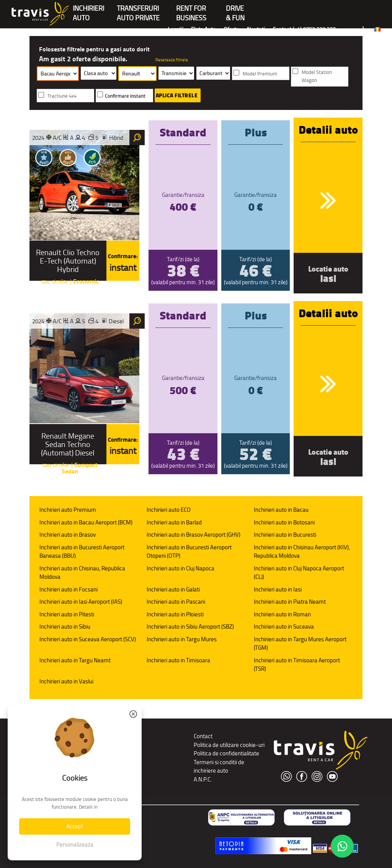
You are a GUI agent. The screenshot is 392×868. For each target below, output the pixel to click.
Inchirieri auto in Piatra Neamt (290, 602)
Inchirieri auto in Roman (282, 614)
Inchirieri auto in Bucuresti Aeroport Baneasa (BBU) (82, 552)
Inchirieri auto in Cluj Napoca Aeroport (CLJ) (299, 573)
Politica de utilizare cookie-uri (229, 745)
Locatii (176, 29)
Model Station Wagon (317, 76)
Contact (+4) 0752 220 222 (304, 29)
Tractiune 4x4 (62, 96)
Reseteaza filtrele (172, 60)
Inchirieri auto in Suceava (284, 626)
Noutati (256, 29)
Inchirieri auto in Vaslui (66, 681)
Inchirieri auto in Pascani (176, 602)
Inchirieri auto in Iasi (278, 589)
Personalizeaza (75, 844)
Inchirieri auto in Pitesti (67, 614)
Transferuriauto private (138, 9)
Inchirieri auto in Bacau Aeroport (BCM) (86, 522)
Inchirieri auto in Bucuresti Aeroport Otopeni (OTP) (189, 552)
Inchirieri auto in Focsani (69, 589)
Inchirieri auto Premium (68, 510)
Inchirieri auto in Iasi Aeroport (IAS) (81, 602)
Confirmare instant (125, 96)
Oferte (231, 29)
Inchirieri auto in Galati (173, 589)
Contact (203, 736)
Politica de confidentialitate (226, 753)
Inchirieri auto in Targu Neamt (75, 660)
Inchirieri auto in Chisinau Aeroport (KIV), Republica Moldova (302, 552)
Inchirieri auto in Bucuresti (285, 535)
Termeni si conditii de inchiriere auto (219, 766)
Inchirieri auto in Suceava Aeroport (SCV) (88, 639)
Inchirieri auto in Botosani (284, 522)
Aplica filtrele (177, 95)
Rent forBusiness (191, 9)
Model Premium (260, 74)
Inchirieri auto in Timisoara (178, 660)
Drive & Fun (235, 9)
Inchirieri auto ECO (169, 510)
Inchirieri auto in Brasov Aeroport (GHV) (194, 535)
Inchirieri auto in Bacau (281, 510)
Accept (75, 826)
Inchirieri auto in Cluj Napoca (180, 568)
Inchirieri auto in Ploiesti (175, 614)
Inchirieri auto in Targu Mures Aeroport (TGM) (300, 644)
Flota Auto (203, 29)
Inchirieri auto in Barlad (174, 522)
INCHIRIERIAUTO (88, 9)
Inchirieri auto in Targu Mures (182, 639)
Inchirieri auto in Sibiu (65, 626)
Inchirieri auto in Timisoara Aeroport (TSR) (297, 665)
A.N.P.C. (203, 779)
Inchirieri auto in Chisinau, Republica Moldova (82, 573)
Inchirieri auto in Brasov (68, 535)
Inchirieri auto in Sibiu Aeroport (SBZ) (190, 626)
